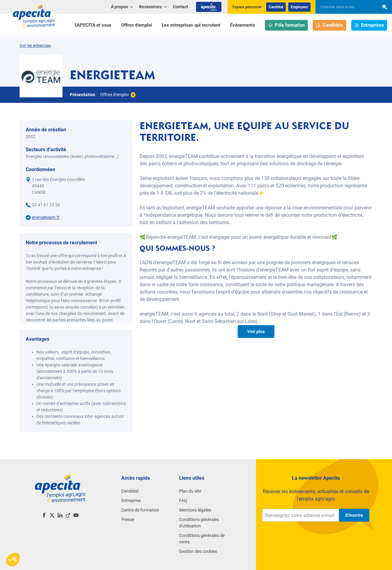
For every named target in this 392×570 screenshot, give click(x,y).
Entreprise (131, 501)
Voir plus (256, 332)
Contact (180, 7)
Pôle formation (286, 25)
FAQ (183, 501)
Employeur (299, 7)
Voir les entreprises (35, 46)
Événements (243, 25)
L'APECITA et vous (93, 25)
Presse (128, 519)
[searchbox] (344, 7)
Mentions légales (195, 510)
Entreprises (369, 25)
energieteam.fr (46, 217)
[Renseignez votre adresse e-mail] (301, 515)
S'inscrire (354, 515)
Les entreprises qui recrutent (191, 25)
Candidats (330, 25)
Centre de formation (140, 510)
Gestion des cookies (198, 551)
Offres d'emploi (137, 25)
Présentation (83, 95)
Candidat (276, 7)
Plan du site (190, 491)
